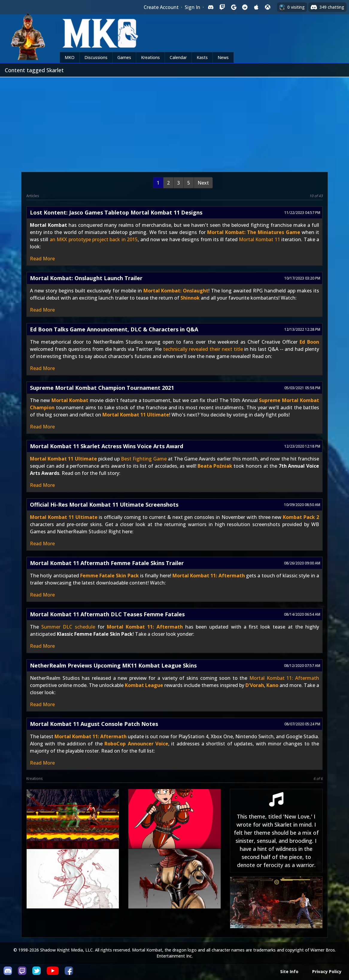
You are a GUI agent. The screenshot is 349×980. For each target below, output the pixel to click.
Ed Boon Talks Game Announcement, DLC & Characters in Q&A (114, 329)
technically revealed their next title (203, 349)
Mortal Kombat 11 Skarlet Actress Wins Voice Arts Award (107, 446)
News (223, 57)
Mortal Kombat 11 (260, 239)
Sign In (192, 7)
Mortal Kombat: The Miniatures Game (254, 232)
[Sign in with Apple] (256, 7)
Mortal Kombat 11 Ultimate (136, 415)
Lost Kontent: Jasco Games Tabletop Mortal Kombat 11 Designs (116, 212)
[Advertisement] (174, 122)
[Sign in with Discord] (211, 7)
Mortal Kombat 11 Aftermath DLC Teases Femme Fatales (107, 614)
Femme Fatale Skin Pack (110, 576)
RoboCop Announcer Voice (136, 744)
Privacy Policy (327, 971)
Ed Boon (309, 342)
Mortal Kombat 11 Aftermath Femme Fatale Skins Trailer (107, 563)
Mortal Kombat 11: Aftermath (209, 576)
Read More (42, 259)
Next (203, 183)
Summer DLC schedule (68, 627)
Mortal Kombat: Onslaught (176, 291)
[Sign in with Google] (233, 7)
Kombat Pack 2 (301, 517)
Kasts (202, 57)
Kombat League (144, 685)
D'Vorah (255, 685)
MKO (70, 57)
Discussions (96, 57)
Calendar (178, 57)
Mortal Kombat (70, 400)
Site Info (289, 971)
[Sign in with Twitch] (222, 7)
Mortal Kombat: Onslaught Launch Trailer (86, 278)
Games (124, 57)
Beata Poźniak (215, 466)
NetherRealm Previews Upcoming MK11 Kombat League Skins (113, 665)
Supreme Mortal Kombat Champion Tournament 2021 (102, 388)
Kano (272, 685)
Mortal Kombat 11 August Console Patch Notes (94, 724)
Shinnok (190, 298)
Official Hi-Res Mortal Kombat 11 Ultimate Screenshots (104, 505)
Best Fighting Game (144, 459)
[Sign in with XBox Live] (268, 7)
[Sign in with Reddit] (245, 7)
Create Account (161, 7)
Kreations (150, 57)
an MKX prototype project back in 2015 (94, 239)
